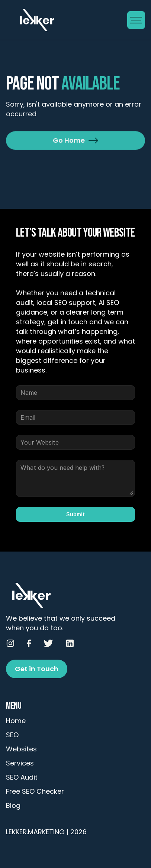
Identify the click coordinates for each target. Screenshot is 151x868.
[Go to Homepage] (67, 20)
